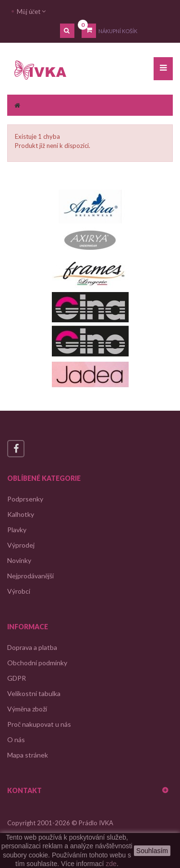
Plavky (17, 530)
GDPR (17, 678)
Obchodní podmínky (37, 663)
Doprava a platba (32, 647)
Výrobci (19, 591)
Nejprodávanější (30, 576)
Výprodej (21, 545)
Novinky (19, 560)
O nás (16, 740)
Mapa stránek (28, 755)
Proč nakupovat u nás (39, 724)
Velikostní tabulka (34, 693)
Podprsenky (25, 499)
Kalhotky (21, 514)
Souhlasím (152, 851)
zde (111, 864)
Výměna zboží (27, 709)
